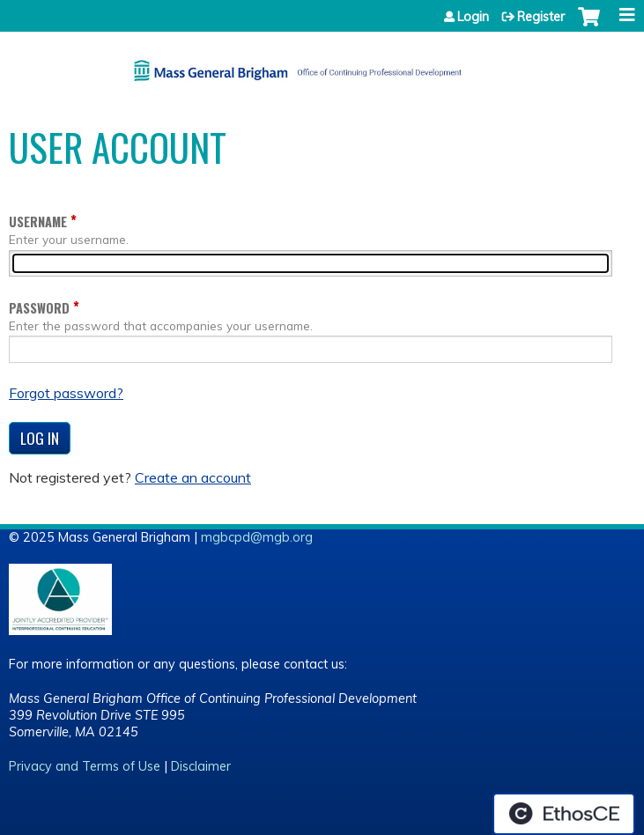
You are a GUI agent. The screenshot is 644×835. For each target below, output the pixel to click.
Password (39, 308)
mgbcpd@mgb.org (257, 537)
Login (473, 17)
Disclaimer (201, 766)
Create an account (193, 477)
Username (38, 222)
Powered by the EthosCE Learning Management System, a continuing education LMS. (564, 814)
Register (541, 17)
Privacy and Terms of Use (85, 766)
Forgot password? (66, 393)
